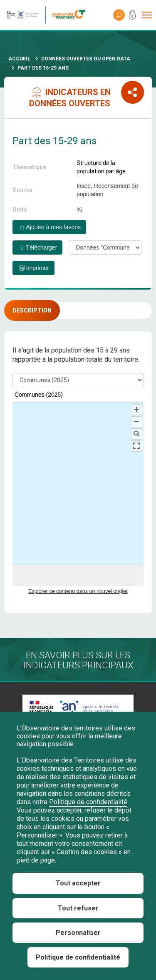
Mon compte (132, 17)
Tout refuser (78, 908)
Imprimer (38, 268)
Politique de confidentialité (88, 802)
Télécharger (42, 247)
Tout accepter (78, 883)
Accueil (19, 59)
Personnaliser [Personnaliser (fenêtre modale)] (78, 933)
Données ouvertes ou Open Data (86, 59)
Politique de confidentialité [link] (78, 957)
